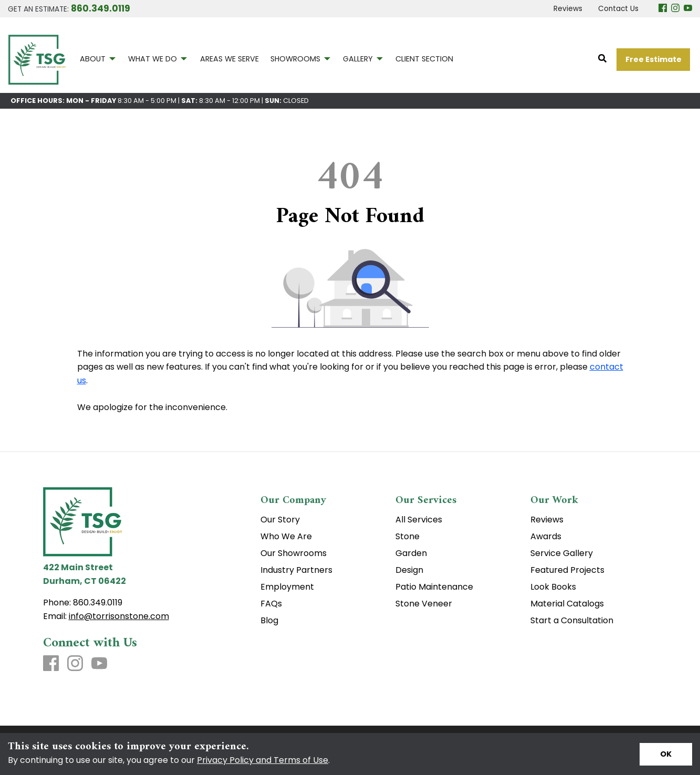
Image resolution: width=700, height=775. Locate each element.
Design (409, 570)
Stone (408, 537)
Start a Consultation (572, 621)
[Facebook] (663, 9)
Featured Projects (567, 570)
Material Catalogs (567, 604)
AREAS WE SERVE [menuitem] (229, 59)
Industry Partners (296, 570)
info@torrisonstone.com (119, 616)
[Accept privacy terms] (666, 754)
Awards (546, 537)
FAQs (271, 604)
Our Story (280, 520)
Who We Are (286, 537)
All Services (419, 520)
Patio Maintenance (434, 587)
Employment (287, 587)
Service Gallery (562, 553)
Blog (269, 621)
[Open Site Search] (602, 59)
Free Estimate (654, 59)
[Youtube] (688, 9)
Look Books (553, 587)
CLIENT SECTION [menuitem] (424, 59)
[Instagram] (675, 9)
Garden (411, 553)
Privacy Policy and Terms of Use (263, 760)
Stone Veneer (424, 604)
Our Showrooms (294, 553)
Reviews (547, 520)
